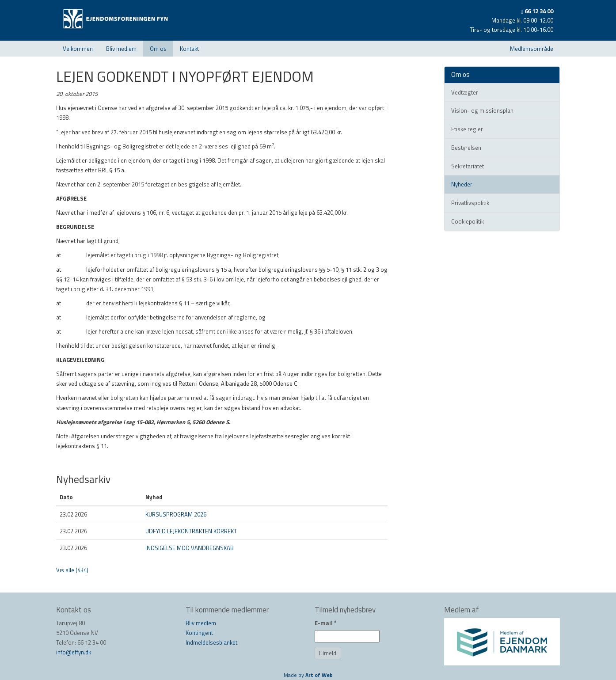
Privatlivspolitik (470, 203)
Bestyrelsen (466, 148)
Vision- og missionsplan (482, 110)
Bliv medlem (121, 49)
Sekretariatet (468, 166)
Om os (158, 49)
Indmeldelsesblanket (211, 642)
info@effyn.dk (74, 652)
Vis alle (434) (72, 570)
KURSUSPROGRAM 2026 (176, 514)
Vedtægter (465, 92)
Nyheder (462, 184)
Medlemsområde (532, 49)
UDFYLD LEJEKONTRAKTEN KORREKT (191, 531)
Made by (308, 675)
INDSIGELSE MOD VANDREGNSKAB (190, 548)
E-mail (326, 623)
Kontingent (199, 633)
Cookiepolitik (468, 221)
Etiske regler (467, 129)
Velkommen (78, 49)
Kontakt (189, 49)
